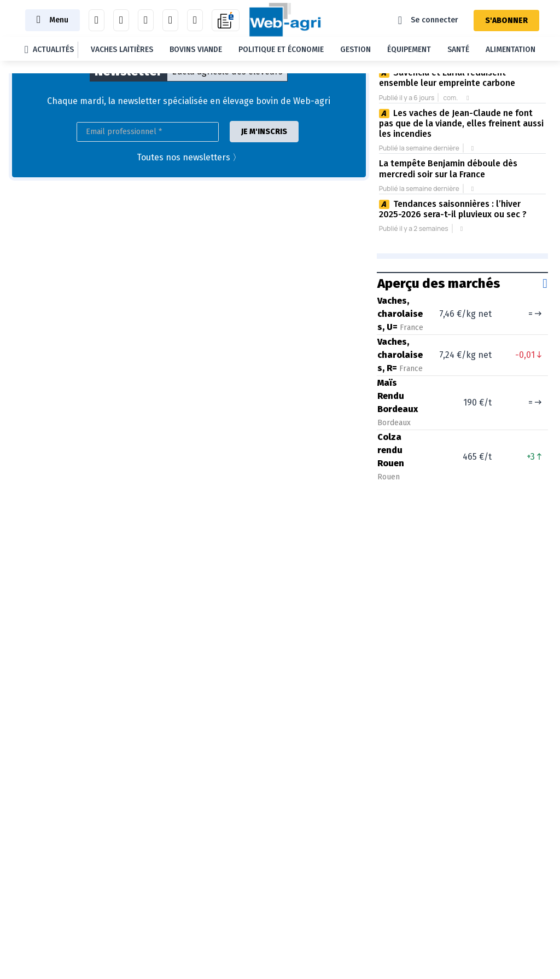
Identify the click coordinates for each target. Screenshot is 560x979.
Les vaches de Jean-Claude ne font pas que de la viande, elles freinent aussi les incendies (461, 124)
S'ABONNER (506, 21)
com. (450, 98)
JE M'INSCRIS (264, 132)
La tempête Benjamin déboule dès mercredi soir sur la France (448, 169)
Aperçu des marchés (439, 283)
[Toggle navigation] (52, 20)
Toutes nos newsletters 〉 (189, 157)
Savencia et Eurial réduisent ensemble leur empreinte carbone (447, 78)
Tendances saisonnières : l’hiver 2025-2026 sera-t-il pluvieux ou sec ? (453, 209)
